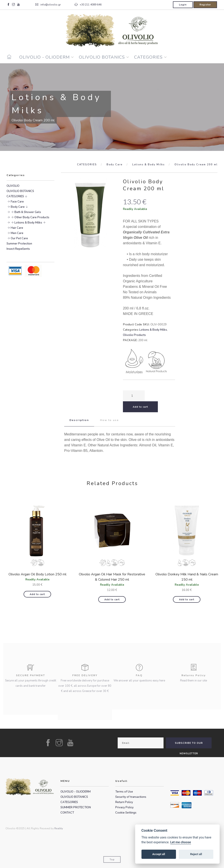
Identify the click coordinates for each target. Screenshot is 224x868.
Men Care (17, 233)
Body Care (115, 165)
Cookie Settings (126, 813)
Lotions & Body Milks (148, 165)
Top (112, 860)
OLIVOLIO (13, 186)
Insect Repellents (18, 249)
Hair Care (17, 228)
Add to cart (37, 594)
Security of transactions (131, 797)
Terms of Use (124, 792)
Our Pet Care (19, 238)
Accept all (159, 854)
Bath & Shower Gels (28, 212)
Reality (59, 828)
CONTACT (67, 813)
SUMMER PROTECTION (76, 807)
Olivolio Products (134, 335)
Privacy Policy (124, 807)
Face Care (17, 202)
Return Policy (124, 802)
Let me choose (181, 842)
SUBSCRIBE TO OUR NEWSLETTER (189, 745)
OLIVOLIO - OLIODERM (44, 57)
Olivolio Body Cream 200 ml (196, 165)
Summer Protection (19, 244)
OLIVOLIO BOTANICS (102, 57)
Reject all (196, 854)
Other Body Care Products (32, 217)
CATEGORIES (148, 57)
